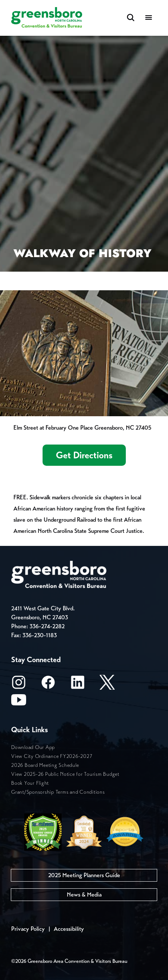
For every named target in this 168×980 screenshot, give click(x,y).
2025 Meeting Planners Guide (84, 875)
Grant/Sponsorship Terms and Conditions (58, 792)
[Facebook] (48, 685)
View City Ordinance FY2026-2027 (52, 756)
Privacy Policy (28, 929)
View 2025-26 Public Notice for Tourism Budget (65, 774)
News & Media (84, 894)
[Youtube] (19, 702)
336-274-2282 (47, 626)
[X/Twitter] (107, 685)
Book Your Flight (30, 783)
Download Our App (33, 747)
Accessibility (69, 929)
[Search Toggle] (131, 18)
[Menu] (149, 18)
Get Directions (84, 455)
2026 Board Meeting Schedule (45, 765)
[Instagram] (19, 685)
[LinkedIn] (78, 685)
